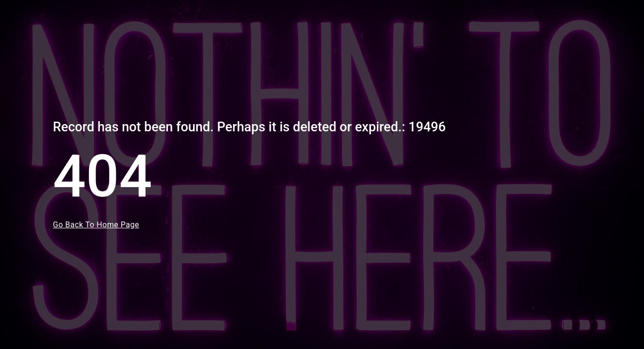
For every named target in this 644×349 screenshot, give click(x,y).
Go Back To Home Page (96, 225)
